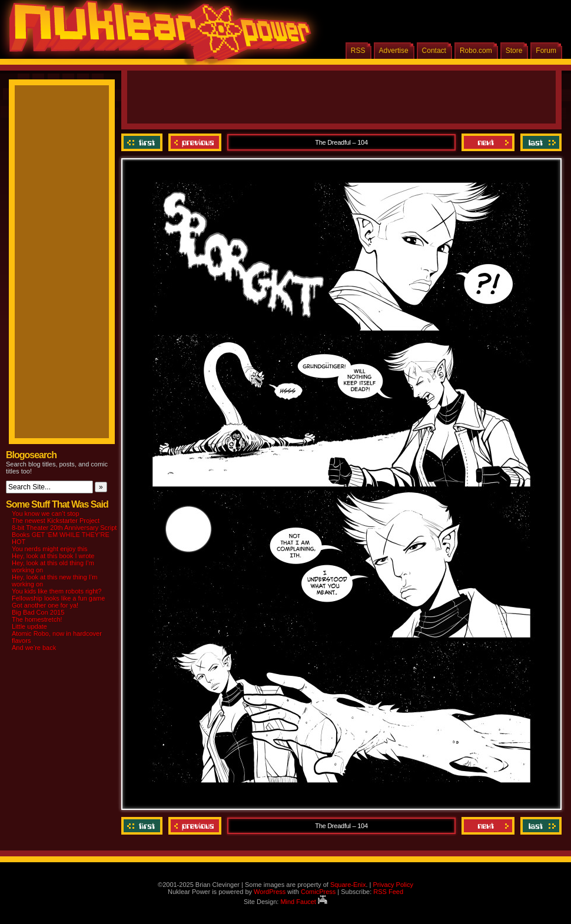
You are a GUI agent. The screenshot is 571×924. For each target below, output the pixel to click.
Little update (29, 626)
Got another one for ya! (45, 605)
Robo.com (476, 51)
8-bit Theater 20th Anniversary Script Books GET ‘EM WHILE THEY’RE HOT (64, 535)
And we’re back (34, 648)
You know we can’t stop (46, 513)
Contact (434, 51)
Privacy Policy (393, 885)
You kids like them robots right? (57, 591)
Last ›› (540, 142)
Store (514, 51)
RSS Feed (388, 892)
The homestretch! (37, 619)
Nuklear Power (156, 35)
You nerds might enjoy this (50, 549)
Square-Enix (348, 885)
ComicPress (318, 892)
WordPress (270, 892)
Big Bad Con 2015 (38, 612)
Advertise (394, 51)
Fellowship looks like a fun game (58, 598)
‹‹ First (143, 142)
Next (488, 142)
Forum (546, 51)
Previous (195, 142)
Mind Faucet (304, 902)
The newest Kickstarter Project (56, 521)
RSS (358, 51)
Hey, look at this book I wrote (53, 556)
